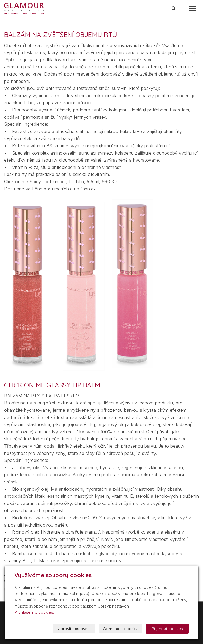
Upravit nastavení (74, 629)
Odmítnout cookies (121, 629)
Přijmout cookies (167, 629)
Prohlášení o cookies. (34, 612)
